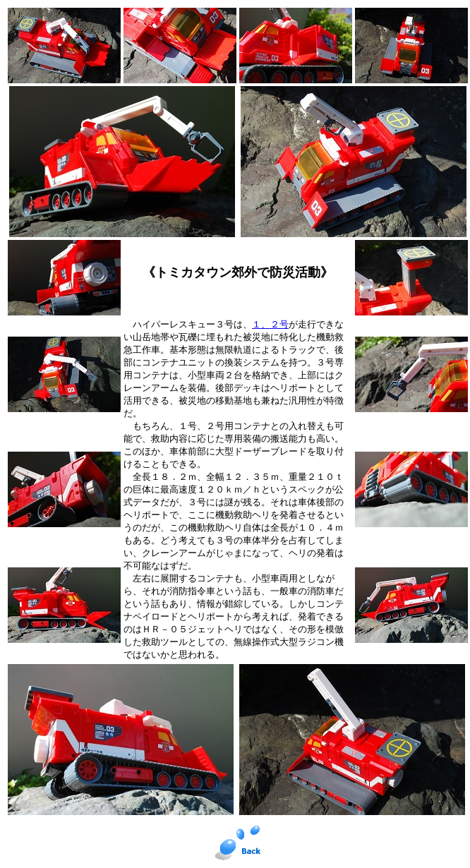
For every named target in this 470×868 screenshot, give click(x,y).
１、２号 (270, 324)
